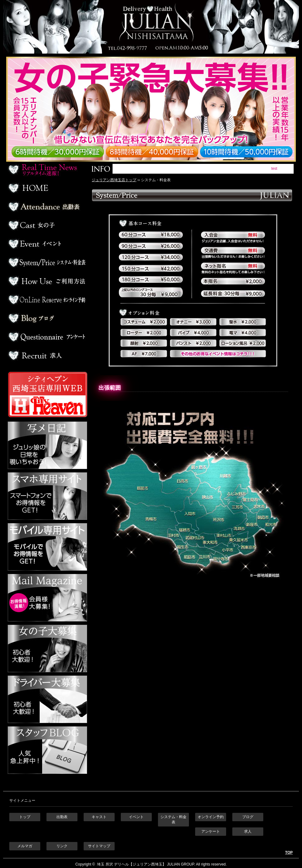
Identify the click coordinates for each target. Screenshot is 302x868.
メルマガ (25, 846)
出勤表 (47, 207)
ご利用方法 (47, 281)
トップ (25, 817)
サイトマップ (99, 846)
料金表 (47, 262)
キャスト (99, 817)
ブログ (47, 318)
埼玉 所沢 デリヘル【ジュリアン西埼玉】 (131, 864)
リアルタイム (47, 169)
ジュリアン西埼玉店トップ (114, 180)
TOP (289, 853)
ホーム (47, 188)
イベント (47, 244)
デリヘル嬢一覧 (47, 225)
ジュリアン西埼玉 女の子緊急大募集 (154, 109)
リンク (62, 846)
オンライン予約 (47, 300)
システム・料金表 (173, 820)
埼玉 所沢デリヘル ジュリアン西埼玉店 (151, 27)
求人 (47, 355)
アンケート (47, 337)
